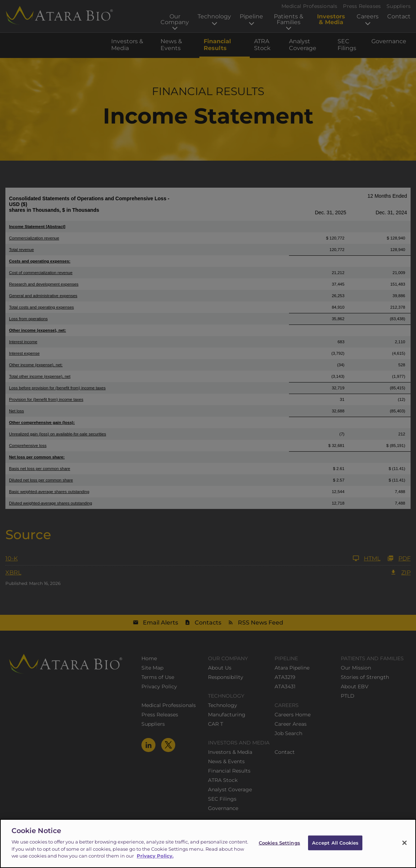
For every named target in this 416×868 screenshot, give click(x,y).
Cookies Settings (279, 850)
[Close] (404, 850)
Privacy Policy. (155, 863)
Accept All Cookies (335, 850)
